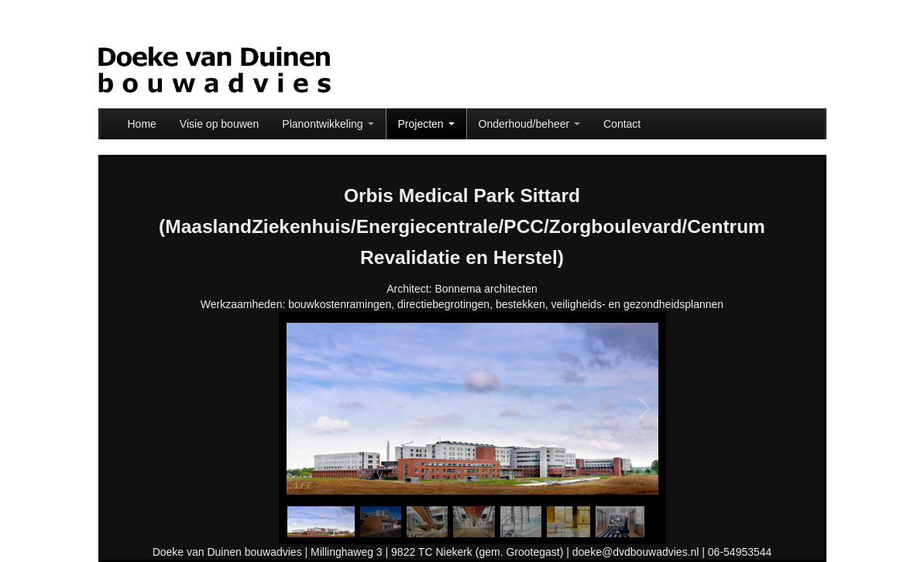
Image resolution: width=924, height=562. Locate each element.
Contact (622, 124)
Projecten (426, 124)
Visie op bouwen (219, 124)
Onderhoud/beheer (529, 124)
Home (142, 124)
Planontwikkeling (328, 124)
